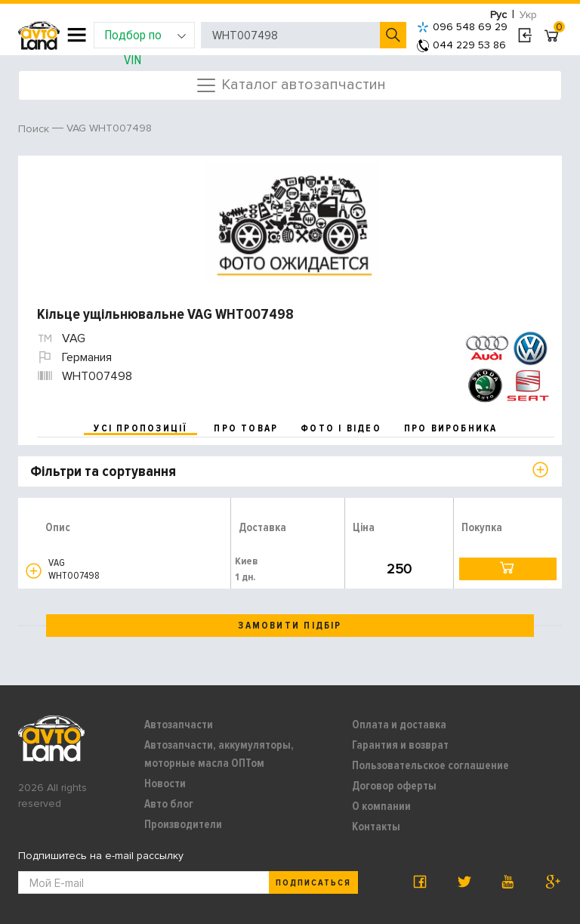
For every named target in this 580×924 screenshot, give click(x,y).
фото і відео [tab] (341, 428)
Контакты (376, 827)
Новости (165, 783)
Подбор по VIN (145, 37)
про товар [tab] (246, 428)
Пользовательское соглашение (430, 765)
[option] (292, 224)
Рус (498, 15)
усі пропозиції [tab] (140, 428)
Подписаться (313, 883)
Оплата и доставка (399, 725)
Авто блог (169, 804)
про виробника (451, 428)
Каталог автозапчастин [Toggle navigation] (290, 85)
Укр (528, 15)
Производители (183, 824)
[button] (34, 571)
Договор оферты (394, 786)
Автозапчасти (179, 725)
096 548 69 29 (462, 27)
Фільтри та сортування (103, 471)
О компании (381, 806)
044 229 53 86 (461, 45)
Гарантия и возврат (400, 745)
